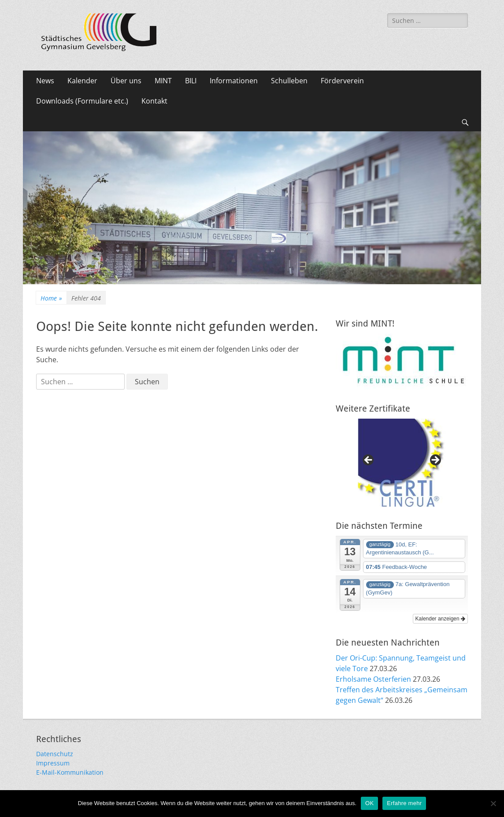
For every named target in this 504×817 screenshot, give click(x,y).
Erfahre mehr (404, 803)
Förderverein (342, 81)
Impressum (53, 763)
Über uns (126, 81)
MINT (163, 81)
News (45, 81)
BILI (191, 81)
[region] (402, 463)
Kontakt (154, 101)
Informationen (234, 81)
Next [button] (435, 460)
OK (369, 803)
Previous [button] (369, 460)
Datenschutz (55, 754)
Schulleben (289, 81)
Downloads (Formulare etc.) (82, 101)
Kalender (82, 81)
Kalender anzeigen (440, 619)
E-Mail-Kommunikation (70, 772)
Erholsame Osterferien (373, 679)
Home (51, 298)
